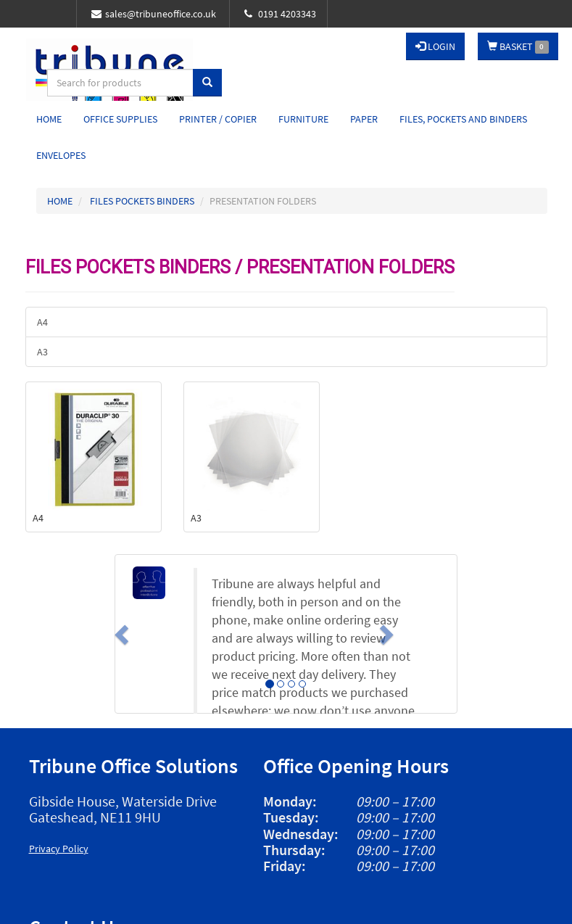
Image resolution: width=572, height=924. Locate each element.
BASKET (518, 47)
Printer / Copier (218, 119)
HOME (60, 201)
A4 (42, 322)
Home (49, 119)
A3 (42, 352)
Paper (364, 119)
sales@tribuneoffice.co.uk (154, 14)
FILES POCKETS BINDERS (142, 201)
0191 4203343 (280, 14)
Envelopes (61, 155)
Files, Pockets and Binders (463, 119)
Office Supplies (120, 119)
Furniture (303, 119)
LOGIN (435, 46)
